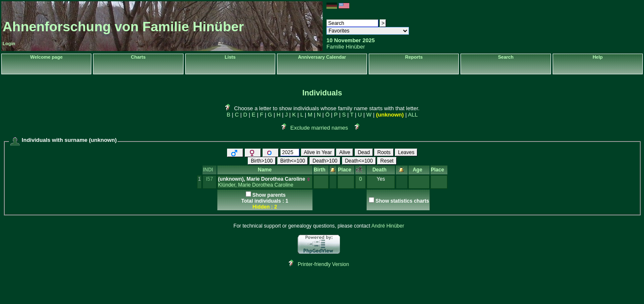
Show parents (269, 195)
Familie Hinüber (346, 47)
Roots (384, 152)
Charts (138, 57)
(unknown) (390, 115)
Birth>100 (262, 161)
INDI (210, 170)
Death (381, 170)
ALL (413, 115)
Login (9, 43)
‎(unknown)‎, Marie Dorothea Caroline (262, 179)
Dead (364, 152)
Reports (414, 57)
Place (346, 170)
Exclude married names (319, 128)
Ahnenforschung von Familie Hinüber (123, 27)
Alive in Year (318, 152)
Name (265, 170)
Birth (321, 170)
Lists (230, 57)
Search (506, 57)
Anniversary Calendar (322, 57)
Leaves (406, 152)
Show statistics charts (402, 201)
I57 (210, 179)
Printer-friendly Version (323, 264)
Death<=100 (359, 161)
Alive (345, 152)
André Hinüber (388, 226)
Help (597, 57)
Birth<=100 (293, 161)
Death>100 (325, 161)
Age (419, 170)
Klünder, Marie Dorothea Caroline (256, 185)
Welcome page (46, 57)
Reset (387, 161)
